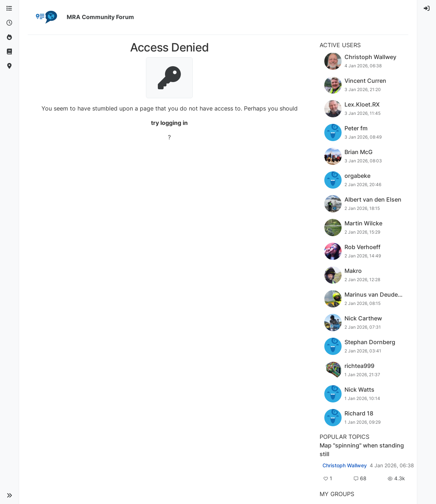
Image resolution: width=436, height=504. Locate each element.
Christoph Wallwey (345, 465)
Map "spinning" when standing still (362, 450)
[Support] (9, 52)
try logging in (169, 123)
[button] (9, 495)
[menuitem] (427, 9)
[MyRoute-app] (9, 66)
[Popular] (9, 37)
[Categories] (9, 9)
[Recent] (9, 23)
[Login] (427, 9)
